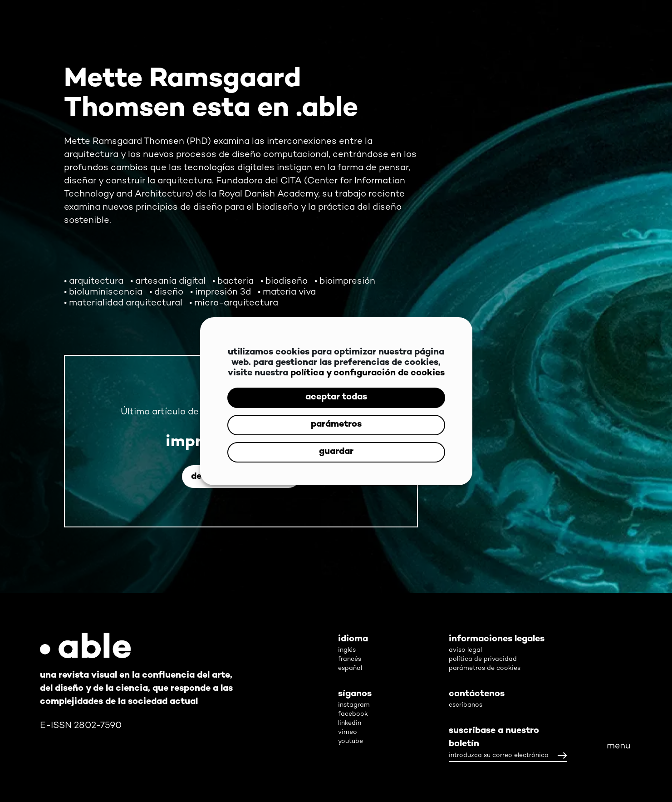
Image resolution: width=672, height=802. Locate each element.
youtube (351, 741)
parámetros (336, 425)
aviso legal (465, 650)
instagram (354, 705)
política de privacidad (483, 659)
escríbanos (466, 705)
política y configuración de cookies (368, 373)
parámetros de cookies (485, 668)
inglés (347, 650)
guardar (336, 452)
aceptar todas (336, 397)
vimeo (348, 732)
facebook (353, 714)
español (350, 668)
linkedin (350, 723)
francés (350, 659)
